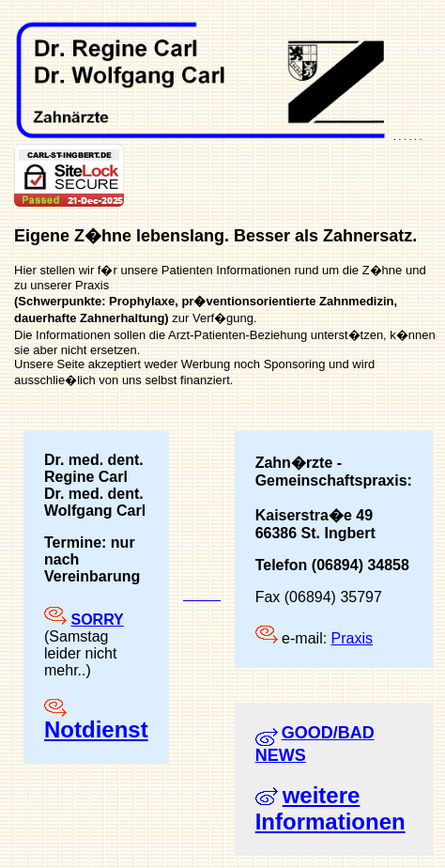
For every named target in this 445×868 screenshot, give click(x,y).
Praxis (352, 638)
